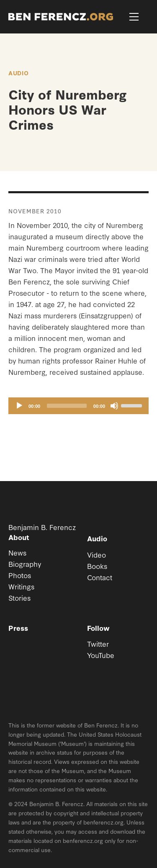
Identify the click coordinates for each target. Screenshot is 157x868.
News (17, 552)
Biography (25, 564)
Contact (100, 577)
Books (97, 566)
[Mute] (114, 406)
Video (97, 554)
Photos (20, 575)
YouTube (101, 655)
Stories (19, 598)
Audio (18, 73)
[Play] (19, 406)
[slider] (67, 406)
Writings (21, 586)
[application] (78, 406)
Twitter (98, 644)
